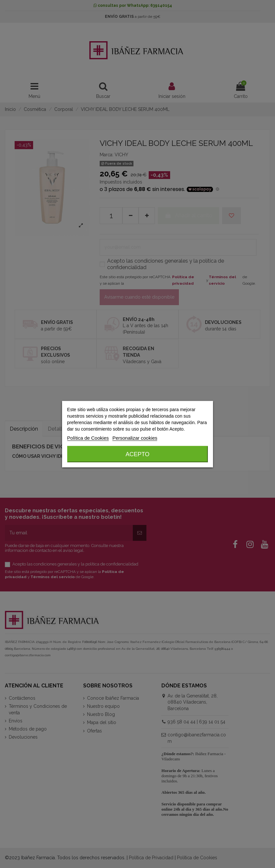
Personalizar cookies (135, 438)
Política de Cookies (88, 438)
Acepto (138, 454)
